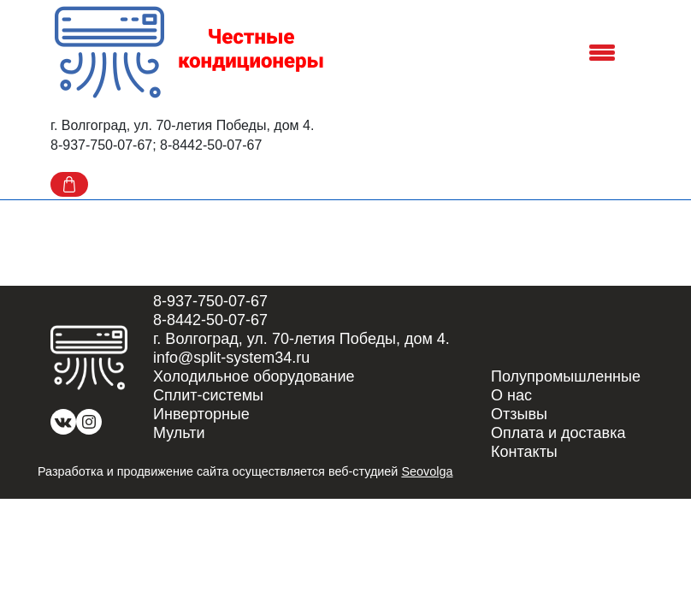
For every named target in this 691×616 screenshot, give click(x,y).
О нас (511, 395)
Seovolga (427, 471)
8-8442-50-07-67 (211, 145)
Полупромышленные (566, 376)
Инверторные (201, 414)
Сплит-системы (208, 395)
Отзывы (519, 414)
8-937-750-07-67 (101, 145)
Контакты (524, 452)
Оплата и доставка (558, 433)
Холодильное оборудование (254, 376)
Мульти (179, 433)
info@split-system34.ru (231, 358)
